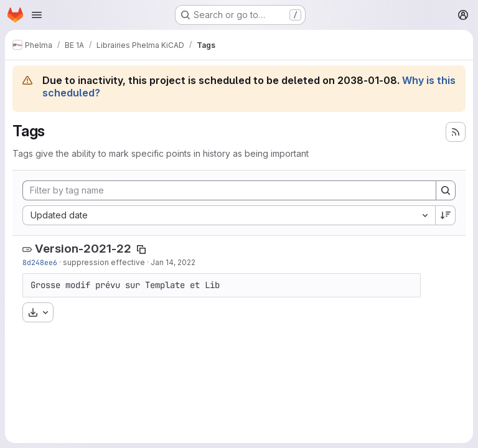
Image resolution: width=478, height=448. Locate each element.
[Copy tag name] (141, 250)
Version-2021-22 (83, 249)
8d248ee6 (40, 262)
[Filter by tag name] (229, 190)
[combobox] (229, 215)
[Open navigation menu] (37, 15)
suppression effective (104, 262)
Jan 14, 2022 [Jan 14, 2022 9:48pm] (173, 262)
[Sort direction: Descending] (446, 215)
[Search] (446, 190)
